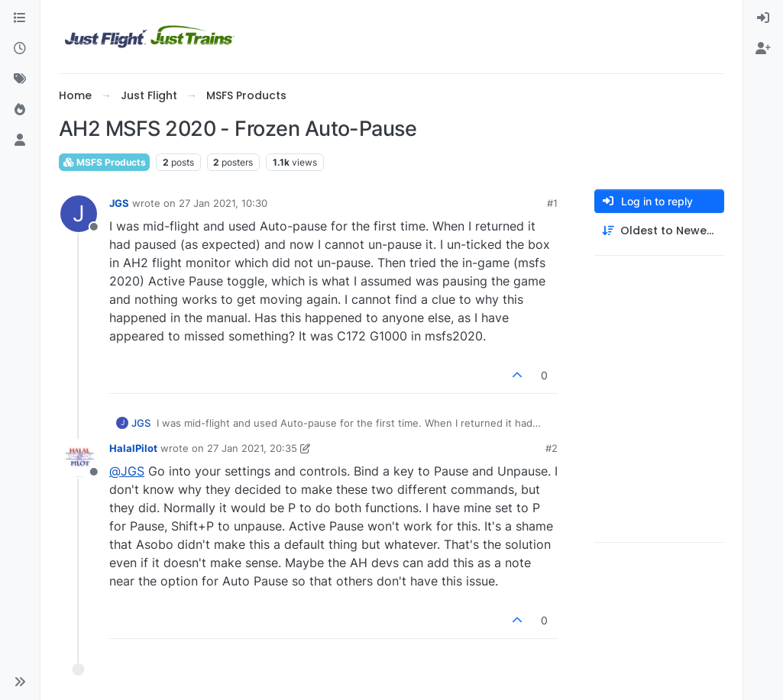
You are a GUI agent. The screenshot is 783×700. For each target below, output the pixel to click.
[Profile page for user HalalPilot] (79, 459)
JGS (119, 203)
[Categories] (20, 18)
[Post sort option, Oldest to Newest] (659, 231)
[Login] (763, 18)
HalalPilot (133, 448)
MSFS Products (104, 162)
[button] (20, 682)
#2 (552, 448)
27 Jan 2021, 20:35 (252, 448)
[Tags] (20, 79)
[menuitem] (763, 18)
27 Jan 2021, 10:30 (223, 203)
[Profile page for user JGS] (79, 214)
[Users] (20, 140)
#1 (552, 203)
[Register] (763, 49)
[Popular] (20, 110)
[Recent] (20, 49)
